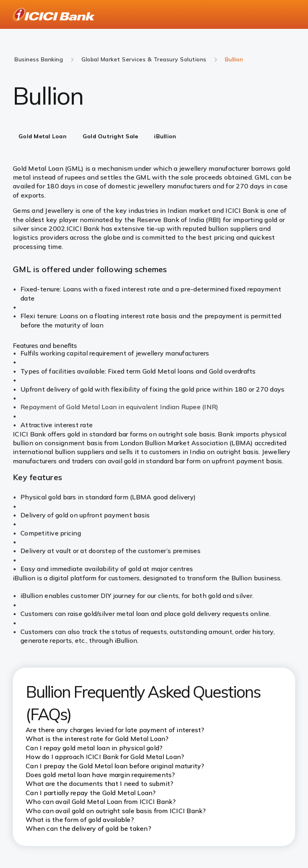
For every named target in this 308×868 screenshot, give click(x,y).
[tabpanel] (154, 297)
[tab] (43, 137)
